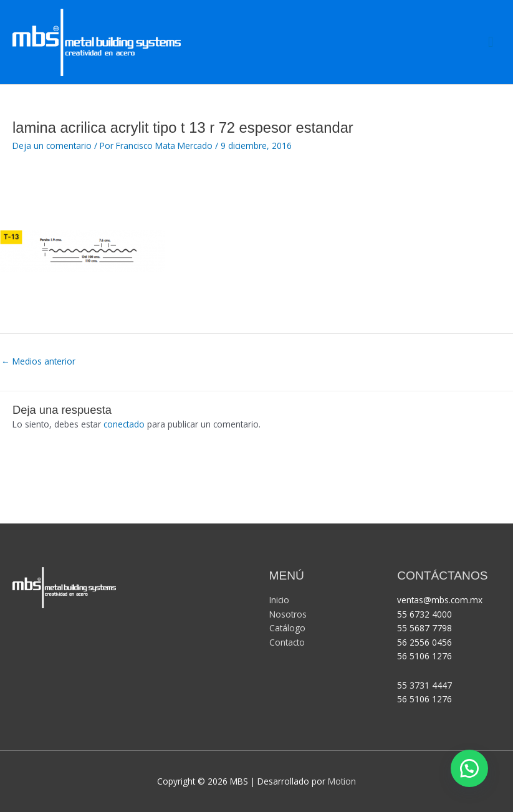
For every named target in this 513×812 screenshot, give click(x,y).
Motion (342, 781)
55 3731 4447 (424, 685)
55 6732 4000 (424, 614)
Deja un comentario (52, 146)
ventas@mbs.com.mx (441, 600)
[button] (469, 768)
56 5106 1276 (424, 656)
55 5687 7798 (424, 628)
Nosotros (288, 614)
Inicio (279, 600)
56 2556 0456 (424, 642)
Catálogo (287, 628)
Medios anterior (38, 361)
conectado (124, 424)
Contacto (287, 642)
